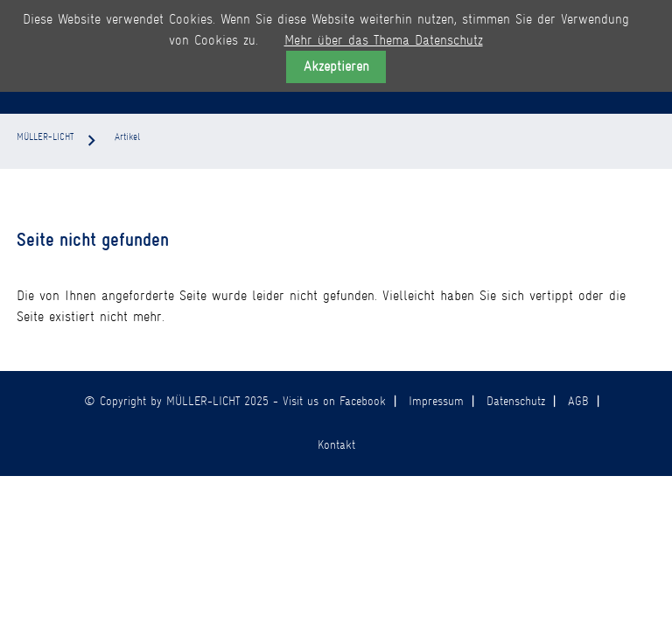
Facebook (363, 401)
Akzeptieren (336, 66)
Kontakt (336, 445)
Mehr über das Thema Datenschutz (384, 40)
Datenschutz (516, 401)
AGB (578, 401)
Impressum (436, 401)
